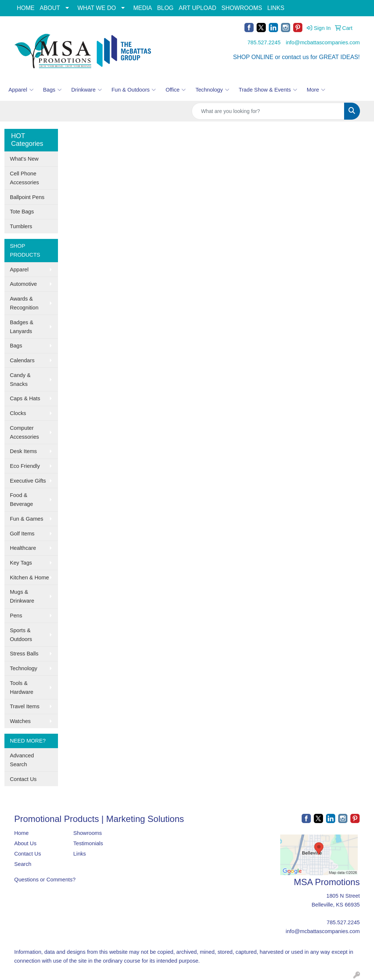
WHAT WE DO (97, 8)
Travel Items (25, 706)
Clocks (18, 413)
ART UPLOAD (198, 8)
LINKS (276, 8)
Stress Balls (24, 654)
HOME (26, 8)
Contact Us (23, 779)
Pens (16, 616)
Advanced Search (22, 760)
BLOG (165, 8)
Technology (212, 90)
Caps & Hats (25, 398)
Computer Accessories (25, 432)
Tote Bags (22, 212)
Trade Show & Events (268, 90)
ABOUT (50, 8)
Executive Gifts (28, 481)
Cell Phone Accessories (25, 178)
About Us (25, 843)
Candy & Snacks (20, 380)
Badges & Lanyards (22, 327)
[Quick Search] (268, 111)
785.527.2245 (264, 42)
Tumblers (21, 226)
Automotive (23, 284)
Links (79, 854)
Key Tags (21, 563)
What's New (24, 159)
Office (176, 90)
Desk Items (23, 451)
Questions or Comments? (45, 880)
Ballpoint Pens (27, 197)
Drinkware (87, 90)
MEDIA (143, 8)
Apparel (21, 90)
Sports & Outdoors (21, 635)
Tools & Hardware (22, 688)
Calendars (22, 360)
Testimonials (88, 843)
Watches (20, 721)
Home (22, 833)
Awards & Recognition (24, 303)
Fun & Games (27, 519)
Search (23, 864)
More (316, 90)
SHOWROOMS (242, 8)
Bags (52, 90)
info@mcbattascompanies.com (323, 42)
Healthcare (23, 548)
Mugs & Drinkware (22, 596)
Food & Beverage (22, 500)
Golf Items (22, 534)
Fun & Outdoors (134, 90)
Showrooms (87, 833)
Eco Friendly (25, 466)
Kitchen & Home (30, 578)
